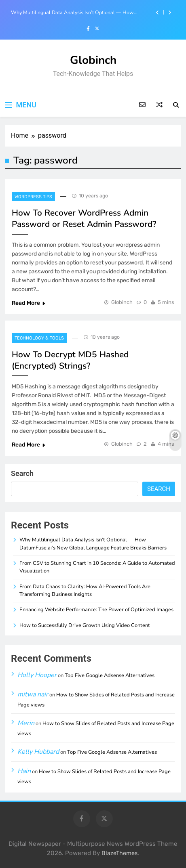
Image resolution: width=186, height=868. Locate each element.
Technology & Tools (39, 338)
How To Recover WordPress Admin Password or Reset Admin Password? (84, 218)
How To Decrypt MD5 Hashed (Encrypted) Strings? (70, 360)
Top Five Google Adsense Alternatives (110, 675)
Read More (28, 303)
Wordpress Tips (33, 197)
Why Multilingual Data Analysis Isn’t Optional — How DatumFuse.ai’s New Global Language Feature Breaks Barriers (72, 13)
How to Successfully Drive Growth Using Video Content (85, 625)
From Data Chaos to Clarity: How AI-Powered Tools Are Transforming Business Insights (85, 590)
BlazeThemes (119, 853)
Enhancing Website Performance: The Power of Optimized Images (96, 610)
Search (22, 473)
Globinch (93, 60)
